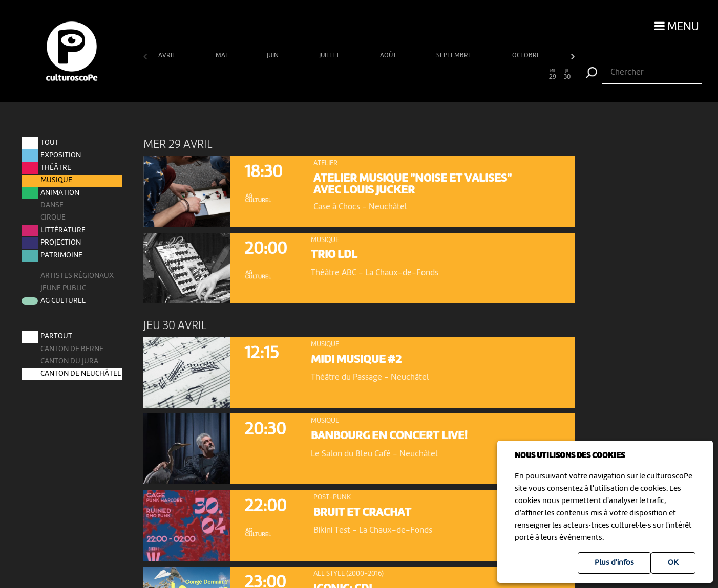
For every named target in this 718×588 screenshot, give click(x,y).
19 (409, 75)
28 (538, 75)
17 (380, 75)
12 (309, 75)
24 (481, 75)
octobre (527, 56)
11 (294, 75)
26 (510, 75)
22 (452, 75)
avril (167, 56)
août (389, 56)
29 (553, 75)
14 (337, 75)
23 (466, 75)
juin (273, 56)
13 (323, 75)
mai (222, 56)
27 (524, 75)
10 (280, 75)
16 (366, 75)
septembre (455, 56)
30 (567, 75)
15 (352, 75)
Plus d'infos (614, 563)
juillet (330, 56)
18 (395, 75)
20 (423, 75)
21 (438, 75)
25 (495, 75)
